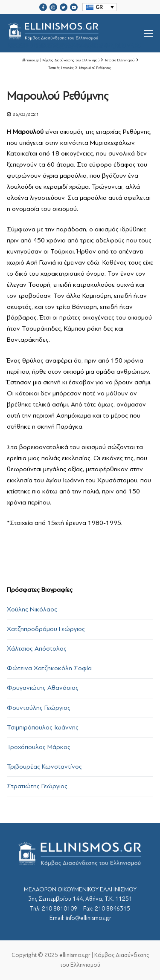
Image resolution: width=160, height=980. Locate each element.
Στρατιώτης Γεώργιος (37, 786)
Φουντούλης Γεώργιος (39, 708)
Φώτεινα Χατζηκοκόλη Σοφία (49, 668)
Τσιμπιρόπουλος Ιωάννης (43, 727)
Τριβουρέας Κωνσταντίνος (44, 767)
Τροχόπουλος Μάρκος (39, 747)
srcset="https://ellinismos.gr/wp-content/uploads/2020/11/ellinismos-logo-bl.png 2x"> (75, 33)
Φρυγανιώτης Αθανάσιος (43, 688)
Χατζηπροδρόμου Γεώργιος (46, 629)
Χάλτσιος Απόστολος (37, 649)
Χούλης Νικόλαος (32, 609)
